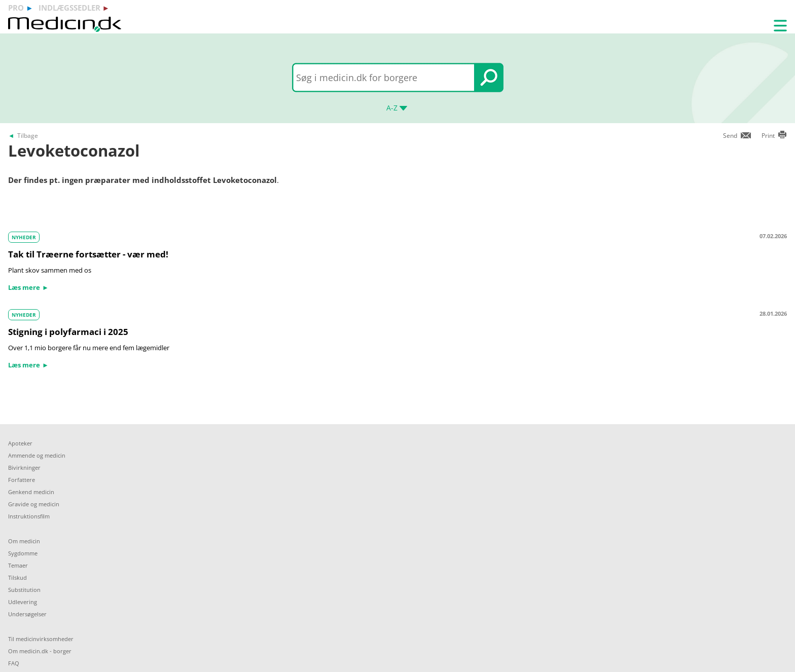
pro (16, 8)
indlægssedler (69, 8)
